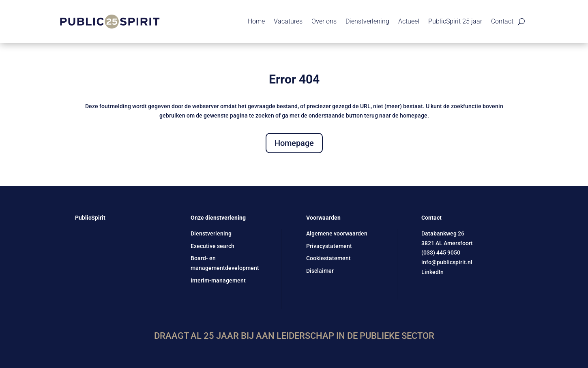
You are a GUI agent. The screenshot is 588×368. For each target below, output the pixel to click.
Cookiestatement (328, 258)
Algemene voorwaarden (337, 233)
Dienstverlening (367, 21)
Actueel (409, 21)
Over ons (324, 21)
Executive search (212, 246)
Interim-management (218, 280)
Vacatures (288, 21)
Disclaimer (320, 271)
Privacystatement (329, 246)
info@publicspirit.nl (447, 262)
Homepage (294, 143)
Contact (502, 21)
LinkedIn (432, 272)
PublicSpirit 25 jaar (455, 21)
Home (256, 21)
